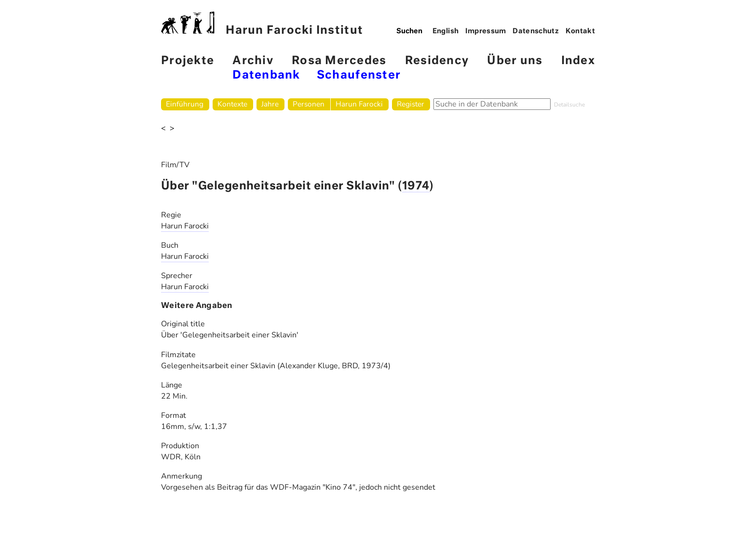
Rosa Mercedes (339, 61)
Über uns (515, 61)
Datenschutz (536, 31)
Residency (437, 61)
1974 (416, 186)
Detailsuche (569, 105)
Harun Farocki (359, 104)
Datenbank (266, 75)
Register (411, 104)
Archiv (253, 61)
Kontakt (580, 31)
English (446, 31)
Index (578, 61)
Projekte (188, 61)
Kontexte (232, 104)
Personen (309, 104)
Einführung (185, 104)
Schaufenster (359, 75)
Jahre (270, 104)
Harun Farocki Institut (262, 24)
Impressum (486, 31)
